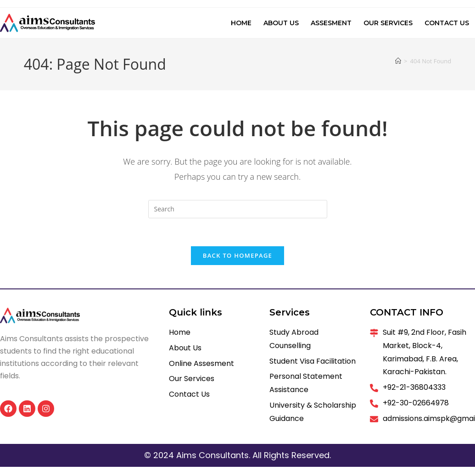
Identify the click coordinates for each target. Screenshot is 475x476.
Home (241, 23)
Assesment (331, 23)
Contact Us (447, 23)
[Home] (398, 61)
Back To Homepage (237, 255)
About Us (281, 23)
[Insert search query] (238, 209)
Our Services (388, 23)
